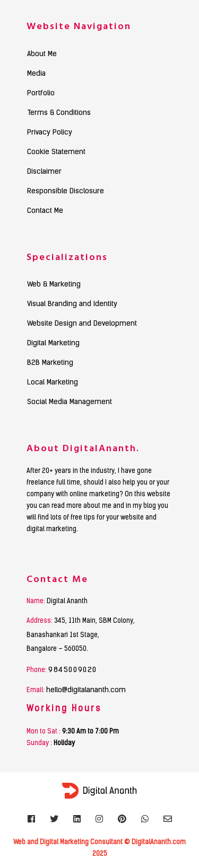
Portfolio (41, 94)
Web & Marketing (54, 285)
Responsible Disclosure (66, 192)
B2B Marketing (50, 363)
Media (36, 74)
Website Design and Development (82, 324)
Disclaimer (44, 172)
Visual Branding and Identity (72, 305)
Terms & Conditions (59, 113)
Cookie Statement (56, 153)
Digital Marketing (53, 344)
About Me (42, 55)
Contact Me (45, 211)
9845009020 (73, 670)
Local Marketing (53, 383)
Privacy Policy (50, 133)
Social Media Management (70, 402)
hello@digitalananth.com (86, 690)
